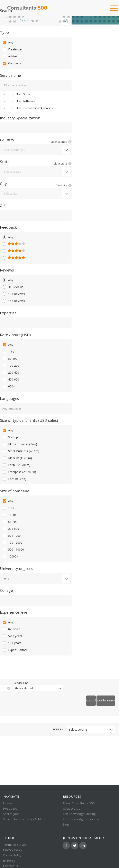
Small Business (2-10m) (21, 451)
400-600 (11, 379)
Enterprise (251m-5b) (19, 472)
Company (11, 63)
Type (4, 32)
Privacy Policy (13, 850)
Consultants (27, 8)
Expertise (8, 313)
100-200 (11, 366)
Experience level (14, 612)
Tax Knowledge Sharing (79, 814)
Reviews (7, 270)
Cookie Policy (12, 855)
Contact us (11, 866)
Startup (10, 437)
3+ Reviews (13, 287)
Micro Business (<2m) (20, 444)
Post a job (10, 808)
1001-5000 (12, 543)
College (6, 590)
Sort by (58, 729)
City (3, 184)
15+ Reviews (13, 301)
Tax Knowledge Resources (82, 819)
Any (8, 42)
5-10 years (12, 636)
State (5, 162)
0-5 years (11, 629)
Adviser (10, 56)
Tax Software (22, 101)
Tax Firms (19, 94)
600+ (8, 386)
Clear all (91, 701)
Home (11, 20)
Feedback (8, 227)
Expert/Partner (15, 650)
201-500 (11, 529)
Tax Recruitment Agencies (31, 108)
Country (7, 140)
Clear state (60, 164)
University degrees (17, 569)
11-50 (9, 515)
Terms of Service (15, 845)
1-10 (8, 508)
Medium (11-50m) (17, 458)
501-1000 (11, 536)
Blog (66, 824)
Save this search (106, 701)
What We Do (71, 808)
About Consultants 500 (79, 803)
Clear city (61, 185)
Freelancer (12, 49)
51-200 (10, 522)
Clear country (59, 142)
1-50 (8, 352)
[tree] (36, 101)
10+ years (12, 643)
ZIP (3, 205)
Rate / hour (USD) (15, 335)
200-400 (11, 373)
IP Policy (9, 860)
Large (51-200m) (16, 465)
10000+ (10, 556)
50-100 (10, 359)
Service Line (10, 75)
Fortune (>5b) (14, 479)
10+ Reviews (13, 294)
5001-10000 (13, 550)
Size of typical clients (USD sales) (29, 420)
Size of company (14, 491)
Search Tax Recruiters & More (24, 819)
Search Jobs (11, 814)
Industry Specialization (20, 118)
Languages (10, 398)
